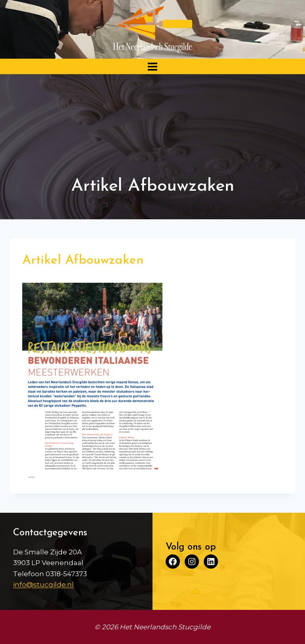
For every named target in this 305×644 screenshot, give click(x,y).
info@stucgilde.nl (43, 585)
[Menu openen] (153, 66)
